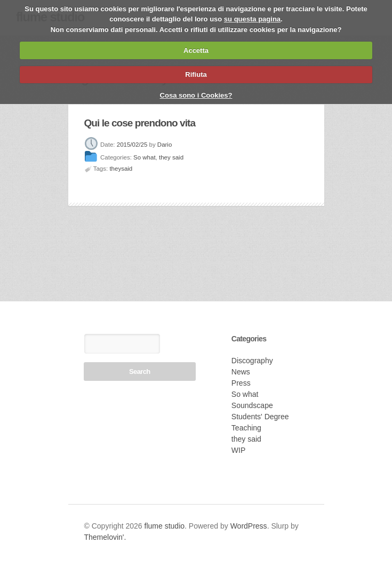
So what (145, 158)
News (241, 372)
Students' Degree (260, 417)
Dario (165, 145)
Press (241, 383)
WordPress (249, 526)
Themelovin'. (105, 537)
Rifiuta (196, 74)
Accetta (196, 50)
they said (171, 158)
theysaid (121, 169)
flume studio (165, 526)
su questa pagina (252, 19)
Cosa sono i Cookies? (196, 95)
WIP (238, 450)
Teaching (246, 428)
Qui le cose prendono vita (140, 123)
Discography (252, 361)
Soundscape (252, 405)
